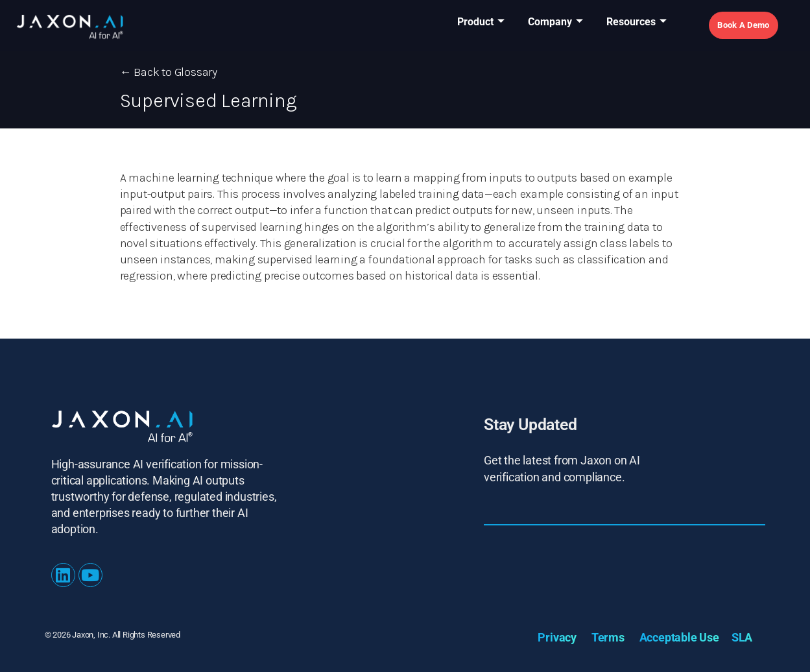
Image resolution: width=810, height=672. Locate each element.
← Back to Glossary (169, 72)
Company (555, 22)
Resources (637, 22)
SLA (742, 637)
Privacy (557, 637)
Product (481, 22)
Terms (608, 637)
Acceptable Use (679, 637)
